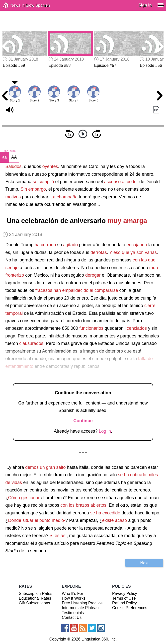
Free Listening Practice (82, 603)
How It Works (74, 598)
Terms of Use (124, 598)
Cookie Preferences (130, 608)
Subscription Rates (35, 594)
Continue (83, 421)
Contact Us (72, 617)
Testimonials (73, 613)
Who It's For (73, 594)
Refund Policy (124, 603)
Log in (105, 431)
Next (144, 563)
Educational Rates (35, 598)
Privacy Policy (125, 594)
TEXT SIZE (9, 151)
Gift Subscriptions (34, 603)
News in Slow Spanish (13, 5)
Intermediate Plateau (80, 608)
